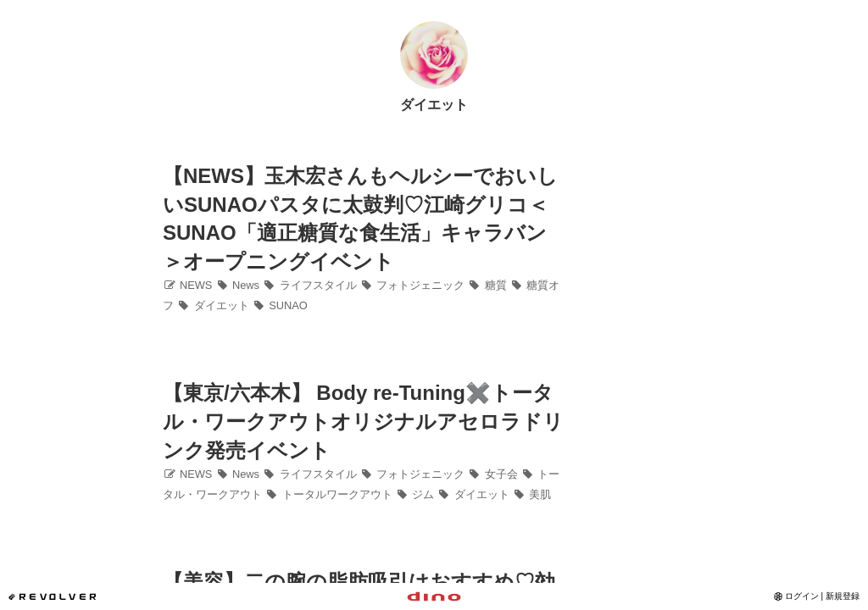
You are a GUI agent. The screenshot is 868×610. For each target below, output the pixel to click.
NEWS (187, 285)
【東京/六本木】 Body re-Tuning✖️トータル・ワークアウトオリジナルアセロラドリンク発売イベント (363, 421)
